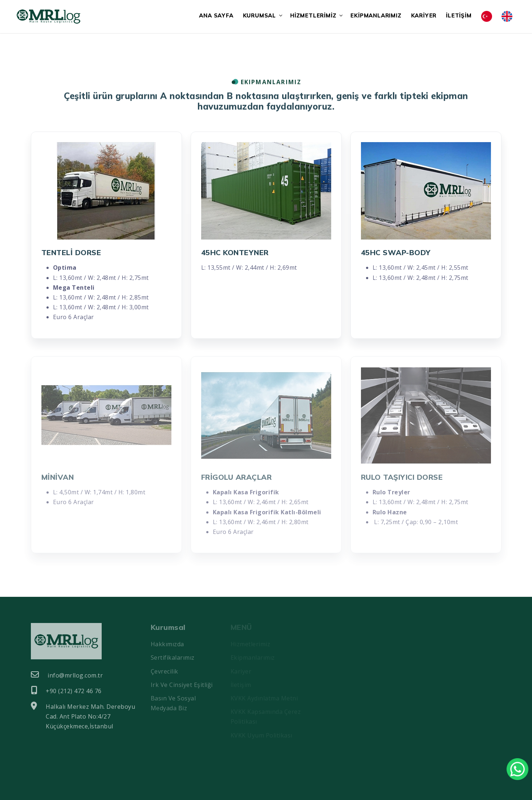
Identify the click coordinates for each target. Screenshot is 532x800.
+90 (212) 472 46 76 (66, 691)
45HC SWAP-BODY (396, 252)
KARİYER (424, 15)
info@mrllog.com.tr (67, 675)
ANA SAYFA (216, 15)
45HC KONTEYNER (235, 252)
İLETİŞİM (459, 15)
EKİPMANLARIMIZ (376, 15)
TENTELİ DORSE (71, 252)
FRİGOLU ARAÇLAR (237, 477)
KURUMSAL (259, 15)
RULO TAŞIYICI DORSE (402, 477)
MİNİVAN (58, 477)
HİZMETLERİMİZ (313, 15)
